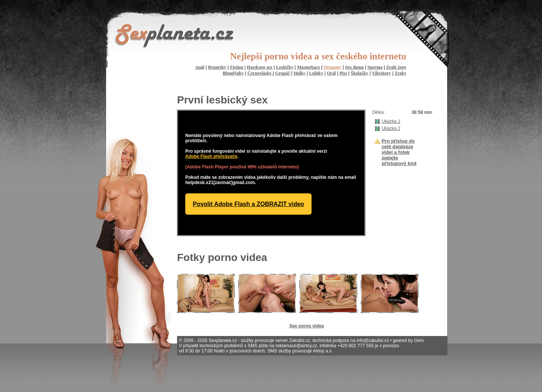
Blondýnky (233, 73)
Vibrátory (382, 73)
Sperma (375, 67)
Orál (331, 73)
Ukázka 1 (391, 121)
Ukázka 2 (391, 128)
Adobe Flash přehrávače (211, 156)
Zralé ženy (396, 67)
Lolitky (316, 73)
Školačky (360, 73)
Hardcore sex (260, 67)
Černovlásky (260, 73)
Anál (200, 67)
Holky (299, 73)
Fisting (237, 67)
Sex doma (354, 67)
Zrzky (401, 73)
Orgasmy (333, 67)
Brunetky (217, 67)
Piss (343, 73)
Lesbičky (285, 67)
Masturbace (308, 67)
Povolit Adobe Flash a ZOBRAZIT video (248, 204)
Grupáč (283, 73)
